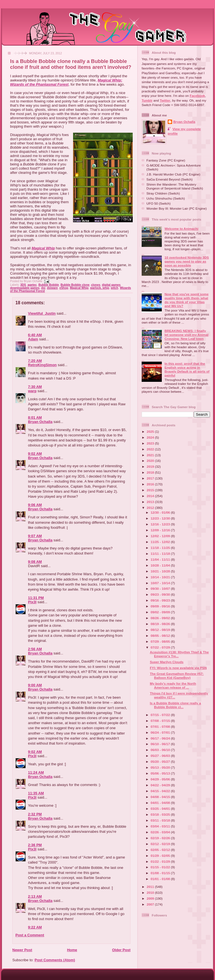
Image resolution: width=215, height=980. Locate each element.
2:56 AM (35, 649)
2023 (151, 443)
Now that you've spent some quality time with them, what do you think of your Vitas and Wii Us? (187, 300)
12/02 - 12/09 (161, 536)
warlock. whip (100, 288)
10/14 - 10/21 (161, 577)
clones (96, 285)
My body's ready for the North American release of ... (173, 685)
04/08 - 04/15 (161, 797)
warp (32, 391)
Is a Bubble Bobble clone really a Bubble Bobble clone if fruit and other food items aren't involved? (71, 64)
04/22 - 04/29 (161, 785)
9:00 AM (35, 685)
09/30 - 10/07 (161, 589)
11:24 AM (36, 772)
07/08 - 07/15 (161, 721)
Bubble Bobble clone (75, 285)
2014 (151, 496)
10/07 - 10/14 (161, 583)
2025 (151, 431)
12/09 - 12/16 (161, 530)
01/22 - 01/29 (161, 861)
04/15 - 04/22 (161, 791)
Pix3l (32, 602)
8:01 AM (35, 418)
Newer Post (22, 950)
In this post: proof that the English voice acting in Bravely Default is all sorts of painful (187, 369)
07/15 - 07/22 (161, 715)
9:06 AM (35, 505)
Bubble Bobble (49, 285)
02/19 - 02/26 (161, 838)
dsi (43, 288)
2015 (151, 490)
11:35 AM (36, 793)
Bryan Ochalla (40, 422)
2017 (151, 478)
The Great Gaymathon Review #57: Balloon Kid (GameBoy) (177, 676)
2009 (151, 898)
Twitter (165, 100)
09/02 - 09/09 (161, 612)
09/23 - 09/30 (161, 594)
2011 (151, 887)
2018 (151, 472)
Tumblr (147, 100)
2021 (151, 455)
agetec (32, 285)
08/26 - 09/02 (161, 618)
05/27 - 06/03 (161, 756)
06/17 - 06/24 (161, 738)
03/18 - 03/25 (161, 814)
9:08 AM (35, 562)
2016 (151, 484)
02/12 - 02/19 (161, 844)
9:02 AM (35, 454)
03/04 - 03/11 (161, 826)
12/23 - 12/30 (161, 518)
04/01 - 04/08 (161, 803)
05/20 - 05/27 (161, 762)
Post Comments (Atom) (55, 960)
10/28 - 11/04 (161, 565)
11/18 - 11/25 (161, 548)
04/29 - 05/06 (161, 779)
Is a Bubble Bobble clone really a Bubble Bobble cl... (175, 705)
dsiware (52, 288)
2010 (151, 893)
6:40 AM (35, 335)
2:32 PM (35, 814)
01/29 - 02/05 (161, 856)
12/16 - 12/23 (161, 524)
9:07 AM (35, 536)
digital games (111, 285)
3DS (23, 285)
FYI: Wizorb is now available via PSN (178, 668)
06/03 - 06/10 (161, 750)
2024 (151, 437)
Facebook (198, 96)
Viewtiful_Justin (42, 313)
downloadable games (25, 288)
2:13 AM (35, 896)
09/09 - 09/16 (161, 606)
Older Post (121, 950)
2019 (151, 466)
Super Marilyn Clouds (167, 662)
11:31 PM (36, 598)
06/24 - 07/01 (161, 732)
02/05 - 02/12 (161, 850)
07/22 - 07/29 (161, 647)
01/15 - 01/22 (161, 867)
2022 (151, 449)
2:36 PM (35, 845)
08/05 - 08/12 (161, 636)
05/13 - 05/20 (161, 767)
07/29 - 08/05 (161, 641)
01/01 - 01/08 (161, 879)
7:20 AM (35, 361)
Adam (33, 339)
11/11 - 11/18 (161, 554)
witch (115, 288)
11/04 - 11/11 (161, 559)
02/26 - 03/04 (161, 832)
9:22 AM (35, 927)
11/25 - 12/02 (161, 542)
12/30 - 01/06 (161, 512)
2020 (151, 461)
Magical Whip (43, 248)
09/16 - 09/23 (161, 600)
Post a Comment (30, 935)
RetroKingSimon (42, 365)
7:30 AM (35, 387)
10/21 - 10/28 (161, 571)
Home (72, 950)
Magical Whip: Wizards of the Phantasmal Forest (66, 82)
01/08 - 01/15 (161, 873)
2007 (151, 904)
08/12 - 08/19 (161, 630)
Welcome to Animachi (182, 229)
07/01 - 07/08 (161, 727)
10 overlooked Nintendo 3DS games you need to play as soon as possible (187, 261)
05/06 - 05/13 (161, 773)
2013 (151, 502)
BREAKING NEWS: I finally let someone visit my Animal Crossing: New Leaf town (187, 335)
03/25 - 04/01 (161, 809)
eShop (64, 288)
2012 (151, 508)
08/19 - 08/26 (161, 624)
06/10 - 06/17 (161, 744)
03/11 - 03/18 (161, 820)
